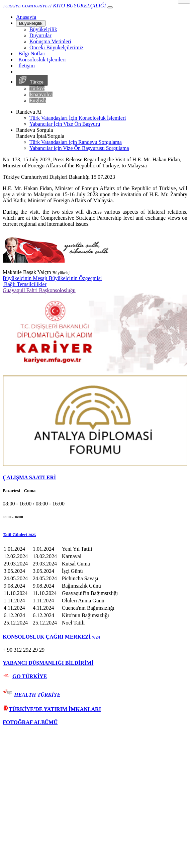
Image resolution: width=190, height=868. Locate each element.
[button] (95, 535)
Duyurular (40, 35)
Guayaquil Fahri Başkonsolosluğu (39, 290)
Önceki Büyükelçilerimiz (56, 47)
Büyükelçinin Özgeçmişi (75, 278)
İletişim (27, 66)
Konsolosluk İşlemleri (42, 60)
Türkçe (32, 80)
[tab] (95, 478)
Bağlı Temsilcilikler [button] (25, 284)
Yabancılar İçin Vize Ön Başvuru (65, 124)
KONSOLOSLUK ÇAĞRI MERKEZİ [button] (51, 637)
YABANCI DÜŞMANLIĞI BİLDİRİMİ (48, 663)
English (38, 100)
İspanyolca (41, 94)
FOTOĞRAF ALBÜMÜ (30, 722)
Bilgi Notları (32, 53)
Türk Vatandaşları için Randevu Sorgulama (76, 142)
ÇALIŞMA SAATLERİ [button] (29, 477)
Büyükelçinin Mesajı (26, 278)
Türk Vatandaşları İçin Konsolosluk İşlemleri (78, 118)
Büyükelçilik (31, 23)
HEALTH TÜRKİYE (37, 695)
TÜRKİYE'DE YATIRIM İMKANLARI (52, 709)
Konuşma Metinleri (50, 41)
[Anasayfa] (26, 17)
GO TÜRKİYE (30, 676)
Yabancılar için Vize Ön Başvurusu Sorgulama (79, 148)
